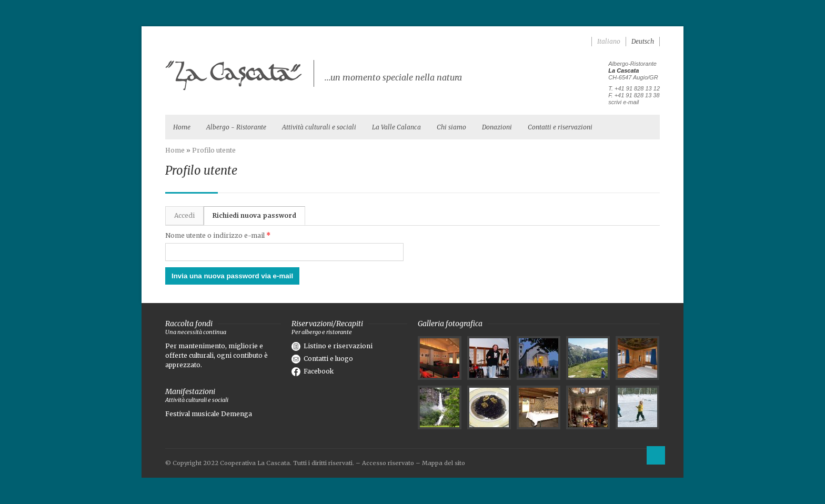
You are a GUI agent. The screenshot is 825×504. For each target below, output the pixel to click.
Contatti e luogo (322, 359)
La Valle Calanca (396, 127)
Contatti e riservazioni (560, 127)
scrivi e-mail (623, 102)
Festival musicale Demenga (209, 414)
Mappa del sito (444, 463)
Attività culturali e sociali (319, 127)
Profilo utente (214, 150)
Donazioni (497, 127)
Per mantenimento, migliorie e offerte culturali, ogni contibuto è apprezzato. (217, 355)
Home (182, 127)
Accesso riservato (388, 463)
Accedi (184, 215)
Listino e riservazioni (332, 346)
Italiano (609, 41)
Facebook (313, 371)
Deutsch (643, 41)
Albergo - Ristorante (236, 127)
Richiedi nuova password (259, 213)
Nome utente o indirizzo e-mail (218, 235)
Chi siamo (451, 127)
